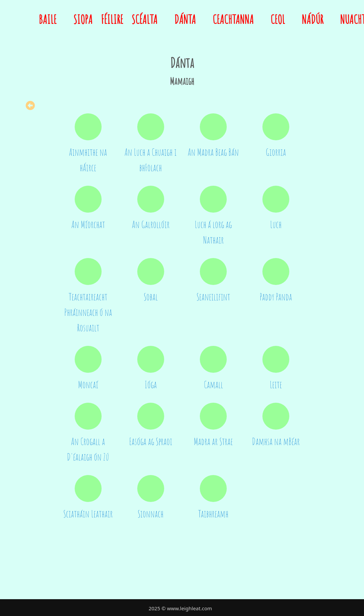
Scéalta (144, 19)
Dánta (185, 19)
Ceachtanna (233, 19)
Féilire (112, 19)
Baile (48, 19)
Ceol (278, 19)
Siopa (83, 19)
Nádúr (313, 19)
